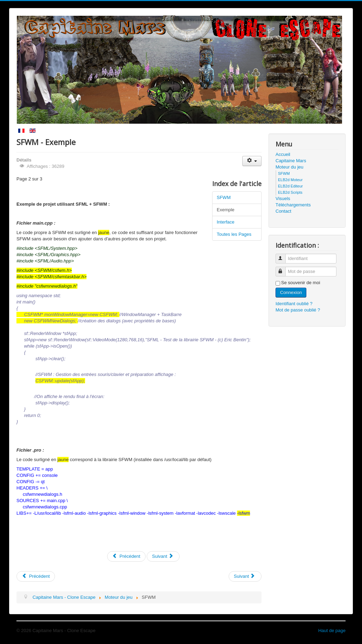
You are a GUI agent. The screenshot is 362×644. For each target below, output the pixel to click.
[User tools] (252, 161)
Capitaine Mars (291, 161)
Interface (226, 222)
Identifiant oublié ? (294, 304)
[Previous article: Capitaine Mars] (36, 576)
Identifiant (284, 256)
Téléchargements (293, 205)
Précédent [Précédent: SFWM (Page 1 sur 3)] (126, 556)
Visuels (283, 198)
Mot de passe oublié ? (298, 310)
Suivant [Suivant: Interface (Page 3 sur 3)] (163, 556)
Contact (283, 211)
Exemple (226, 210)
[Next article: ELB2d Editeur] (245, 576)
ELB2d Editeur (290, 186)
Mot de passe (284, 269)
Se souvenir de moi (301, 283)
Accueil (283, 154)
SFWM (224, 197)
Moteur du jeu (290, 167)
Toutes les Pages (234, 234)
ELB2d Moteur (290, 180)
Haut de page (332, 631)
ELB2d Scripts (290, 192)
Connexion (291, 292)
